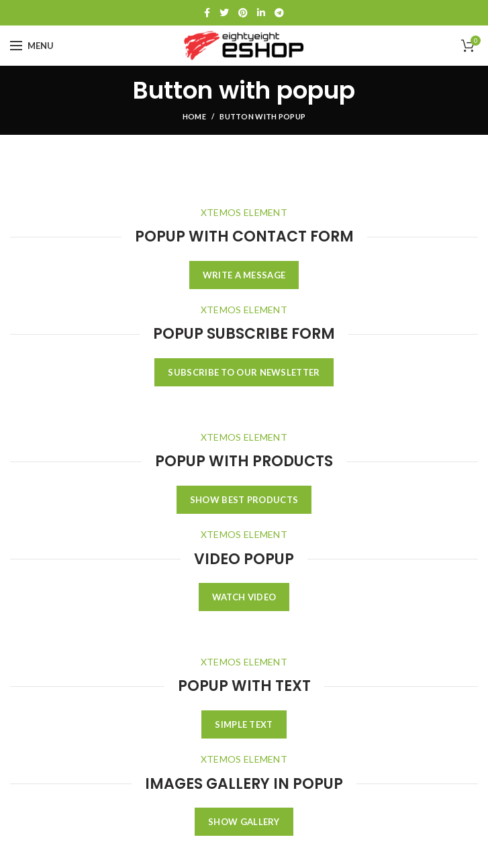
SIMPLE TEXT (244, 724)
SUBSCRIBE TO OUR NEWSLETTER (244, 372)
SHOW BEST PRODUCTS (244, 500)
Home (194, 116)
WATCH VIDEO (244, 597)
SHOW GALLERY (244, 822)
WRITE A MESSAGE (244, 275)
